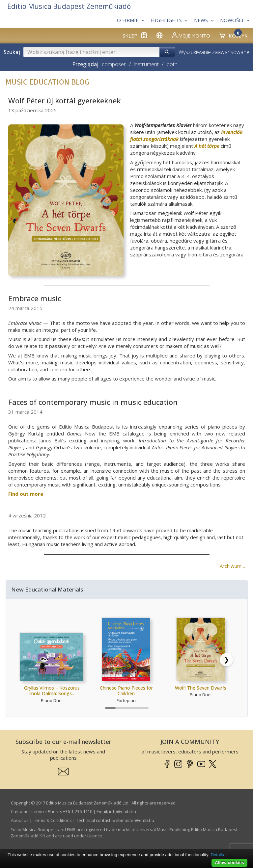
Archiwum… (232, 566)
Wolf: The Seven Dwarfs (201, 688)
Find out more (26, 494)
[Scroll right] (226, 660)
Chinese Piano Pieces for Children (126, 691)
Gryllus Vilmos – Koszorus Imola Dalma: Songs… (52, 691)
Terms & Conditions (52, 820)
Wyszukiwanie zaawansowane (214, 52)
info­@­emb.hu (123, 811)
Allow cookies (229, 863)
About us (20, 820)
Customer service (28, 811)
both (172, 64)
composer (114, 64)
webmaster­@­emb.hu (133, 820)
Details (217, 855)
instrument (146, 64)
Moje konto (191, 35)
